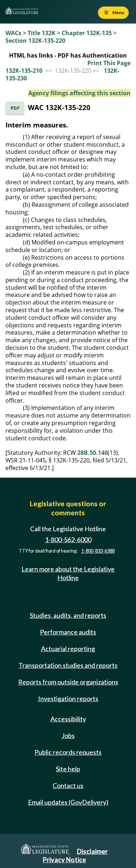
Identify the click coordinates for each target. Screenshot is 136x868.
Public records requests (68, 752)
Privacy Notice (64, 860)
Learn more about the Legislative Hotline (68, 573)
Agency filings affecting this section (79, 93)
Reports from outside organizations (68, 682)
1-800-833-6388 (98, 551)
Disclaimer (92, 851)
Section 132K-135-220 (35, 41)
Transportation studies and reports (68, 665)
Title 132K (42, 33)
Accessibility (68, 719)
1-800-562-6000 (68, 540)
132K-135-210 (24, 71)
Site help (68, 769)
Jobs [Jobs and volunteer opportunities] (68, 735)
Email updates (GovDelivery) (68, 802)
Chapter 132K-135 (87, 33)
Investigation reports (68, 699)
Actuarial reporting (68, 649)
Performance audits (68, 632)
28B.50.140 (92, 453)
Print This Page (109, 63)
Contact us (68, 785)
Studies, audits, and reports (68, 615)
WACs (13, 33)
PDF (15, 108)
